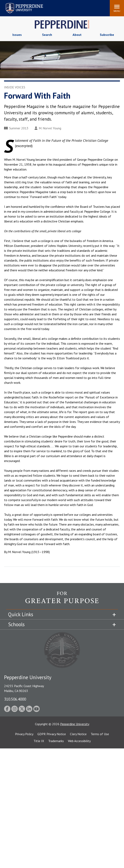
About (77, 35)
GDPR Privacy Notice (52, 734)
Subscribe (107, 35)
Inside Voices (15, 87)
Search (47, 35)
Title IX (39, 741)
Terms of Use (100, 734)
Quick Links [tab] (21, 614)
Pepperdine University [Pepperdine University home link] (19, 4)
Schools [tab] (16, 624)
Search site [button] (51, 6)
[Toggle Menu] (117, 8)
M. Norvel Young (48, 128)
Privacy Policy (24, 734)
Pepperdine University (75, 724)
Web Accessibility (79, 741)
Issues (17, 35)
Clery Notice (78, 734)
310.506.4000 (15, 699)
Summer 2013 (16, 128)
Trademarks (56, 741)
